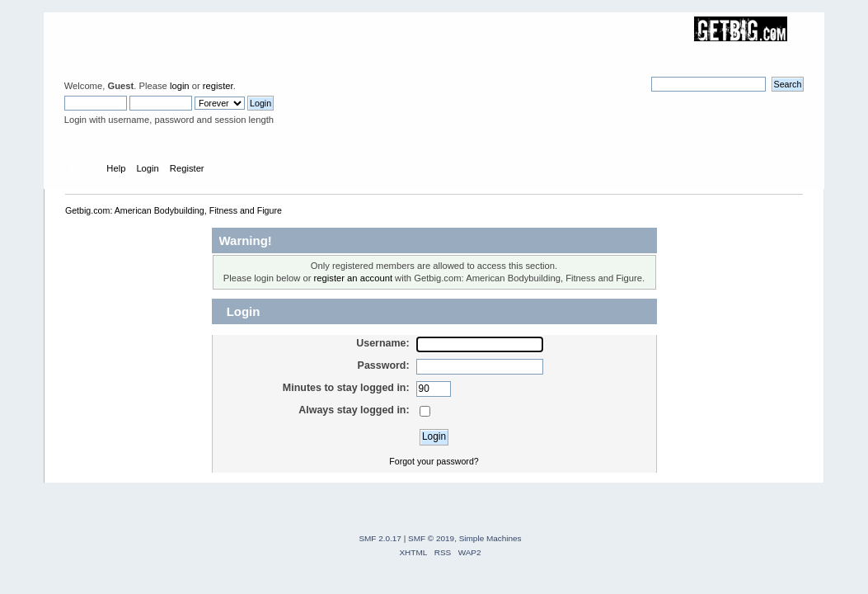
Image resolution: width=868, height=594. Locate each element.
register (218, 86)
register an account (353, 278)
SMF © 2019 (431, 538)
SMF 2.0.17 (380, 538)
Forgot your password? (434, 461)
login (180, 86)
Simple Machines (490, 538)
